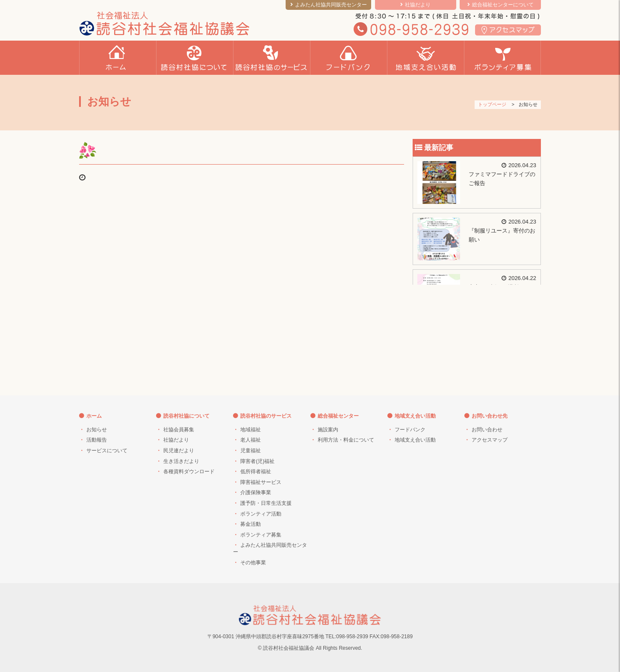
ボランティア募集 (261, 535)
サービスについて (107, 451)
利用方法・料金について (346, 440)
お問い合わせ (487, 430)
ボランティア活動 (261, 514)
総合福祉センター (338, 416)
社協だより (418, 5)
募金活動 (251, 524)
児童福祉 (251, 451)
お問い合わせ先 (490, 416)
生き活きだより (181, 461)
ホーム (94, 416)
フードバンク (410, 430)
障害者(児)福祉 (257, 461)
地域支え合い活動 (415, 416)
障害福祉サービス (261, 482)
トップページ (492, 104)
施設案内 (328, 430)
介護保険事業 (256, 492)
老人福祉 (251, 440)
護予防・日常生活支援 (266, 503)
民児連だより (179, 451)
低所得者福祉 (256, 472)
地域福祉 (251, 430)
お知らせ (97, 430)
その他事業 (253, 563)
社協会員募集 (179, 430)
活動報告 (97, 440)
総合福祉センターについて (503, 5)
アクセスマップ (490, 440)
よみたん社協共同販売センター (331, 5)
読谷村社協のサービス (266, 416)
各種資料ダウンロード (189, 472)
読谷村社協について (186, 416)
